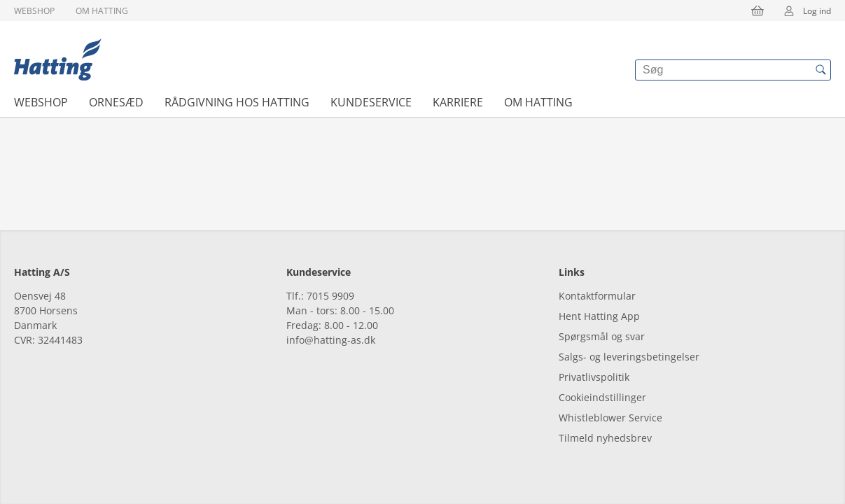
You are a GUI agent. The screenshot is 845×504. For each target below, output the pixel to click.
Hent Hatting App (599, 316)
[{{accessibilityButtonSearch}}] (820, 70)
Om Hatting (102, 11)
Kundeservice (371, 102)
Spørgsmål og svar (602, 336)
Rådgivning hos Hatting (237, 102)
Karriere (458, 102)
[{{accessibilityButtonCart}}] (757, 10)
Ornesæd (116, 102)
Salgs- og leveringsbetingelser (629, 357)
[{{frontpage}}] (58, 59)
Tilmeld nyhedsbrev (605, 438)
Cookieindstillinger (602, 397)
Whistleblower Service (610, 418)
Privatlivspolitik (594, 377)
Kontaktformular (597, 296)
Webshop (34, 11)
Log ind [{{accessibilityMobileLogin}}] (803, 10)
